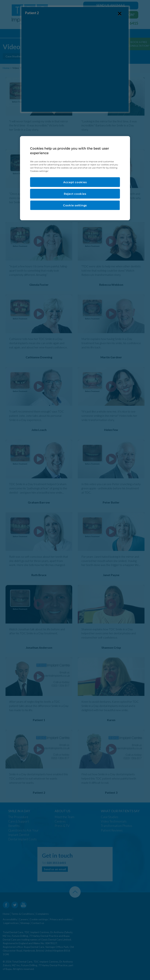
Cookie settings (75, 205)
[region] (75, 178)
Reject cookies (75, 194)
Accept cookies (75, 182)
